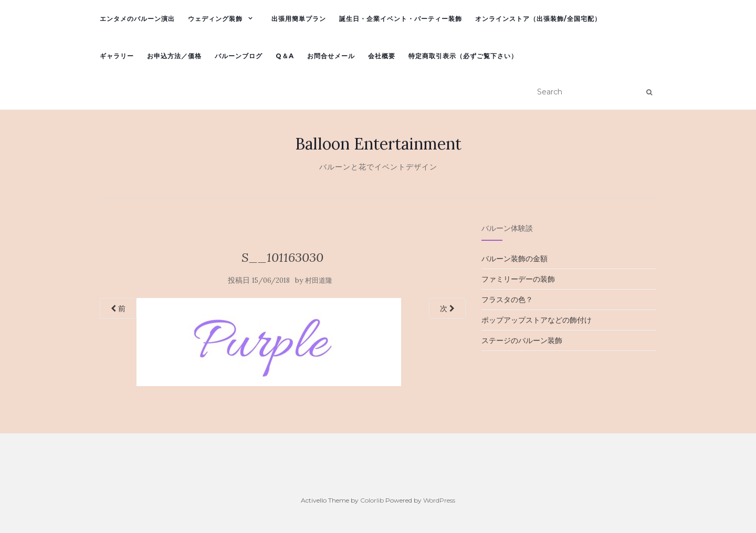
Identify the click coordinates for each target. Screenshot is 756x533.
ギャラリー (117, 56)
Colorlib (372, 500)
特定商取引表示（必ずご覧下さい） (463, 56)
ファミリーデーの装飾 (518, 279)
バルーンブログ (239, 56)
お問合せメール (331, 56)
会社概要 (382, 56)
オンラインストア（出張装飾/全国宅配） (538, 19)
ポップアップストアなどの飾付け (537, 320)
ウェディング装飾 (215, 19)
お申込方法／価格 (174, 56)
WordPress (439, 500)
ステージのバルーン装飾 (522, 340)
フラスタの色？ (507, 300)
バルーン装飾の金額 (514, 259)
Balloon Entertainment (378, 144)
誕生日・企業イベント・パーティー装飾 (401, 19)
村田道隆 (319, 280)
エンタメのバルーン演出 (137, 19)
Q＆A (285, 56)
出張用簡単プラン (299, 19)
